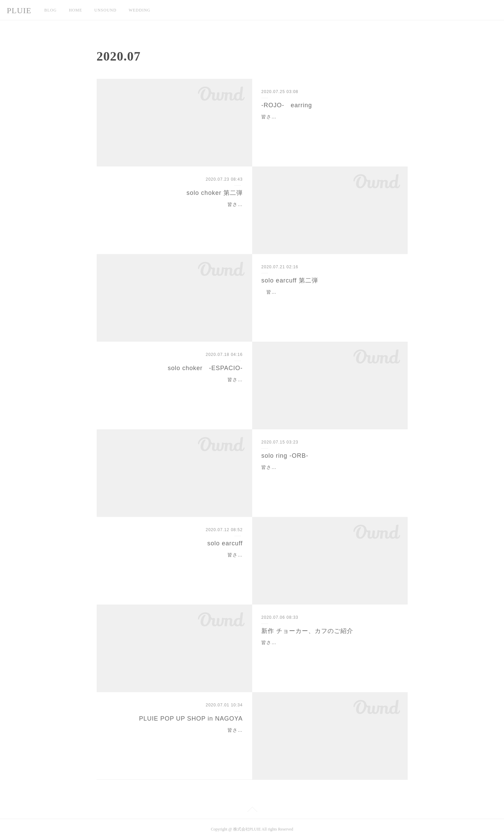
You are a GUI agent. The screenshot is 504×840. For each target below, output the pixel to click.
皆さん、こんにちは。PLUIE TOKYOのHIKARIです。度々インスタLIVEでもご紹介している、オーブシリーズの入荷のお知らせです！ (328, 476)
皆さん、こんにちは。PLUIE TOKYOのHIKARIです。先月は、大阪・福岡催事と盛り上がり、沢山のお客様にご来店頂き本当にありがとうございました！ (176, 739)
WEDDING (140, 10)
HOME (76, 10)
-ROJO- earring (287, 105)
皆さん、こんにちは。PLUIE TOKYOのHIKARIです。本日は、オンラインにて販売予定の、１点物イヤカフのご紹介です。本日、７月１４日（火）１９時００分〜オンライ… (176, 563)
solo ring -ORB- (285, 456)
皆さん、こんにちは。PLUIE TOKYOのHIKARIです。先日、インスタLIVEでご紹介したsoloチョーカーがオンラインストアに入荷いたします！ (176, 388)
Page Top (252, 811)
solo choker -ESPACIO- (205, 368)
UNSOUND (105, 10)
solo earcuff (225, 543)
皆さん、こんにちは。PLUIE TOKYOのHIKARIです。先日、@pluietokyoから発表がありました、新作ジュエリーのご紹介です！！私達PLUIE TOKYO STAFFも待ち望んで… (329, 651)
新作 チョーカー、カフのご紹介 (307, 631)
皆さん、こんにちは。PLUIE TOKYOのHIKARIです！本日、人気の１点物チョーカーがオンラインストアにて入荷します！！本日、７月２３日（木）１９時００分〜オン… (177, 213)
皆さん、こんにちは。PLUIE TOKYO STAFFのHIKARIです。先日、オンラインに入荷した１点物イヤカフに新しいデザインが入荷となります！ (330, 300)
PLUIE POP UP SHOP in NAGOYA (191, 719)
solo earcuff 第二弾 (290, 280)
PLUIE (19, 10)
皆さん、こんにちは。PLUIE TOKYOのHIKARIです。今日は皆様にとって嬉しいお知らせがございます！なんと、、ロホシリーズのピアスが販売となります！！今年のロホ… (328, 125)
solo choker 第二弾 (215, 193)
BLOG (51, 10)
